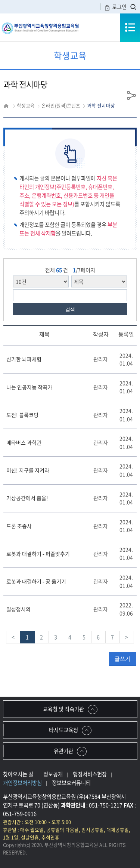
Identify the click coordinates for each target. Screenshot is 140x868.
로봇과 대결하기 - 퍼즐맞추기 (38, 554)
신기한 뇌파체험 (24, 359)
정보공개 (53, 774)
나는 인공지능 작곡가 (29, 387)
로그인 (115, 7)
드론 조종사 (19, 526)
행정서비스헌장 (90, 774)
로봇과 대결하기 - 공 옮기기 (36, 581)
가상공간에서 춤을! (27, 498)
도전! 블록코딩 (22, 415)
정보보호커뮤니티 (71, 783)
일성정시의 (18, 609)
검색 (70, 309)
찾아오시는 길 (18, 774)
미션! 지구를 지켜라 (28, 470)
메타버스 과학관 (24, 442)
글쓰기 (122, 659)
